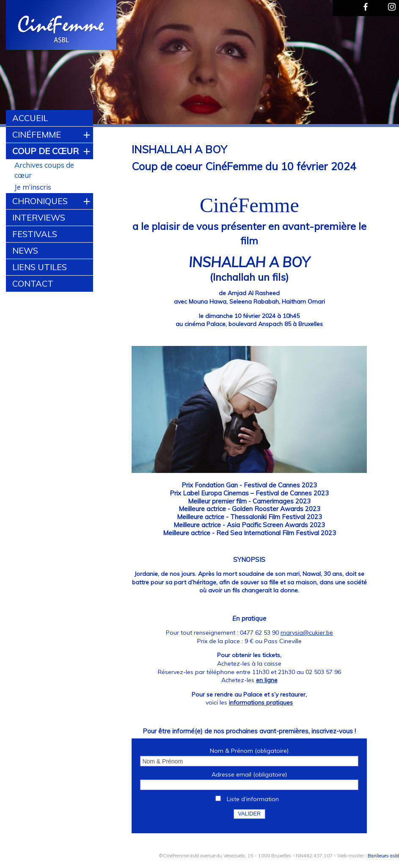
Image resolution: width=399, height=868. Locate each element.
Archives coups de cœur (44, 170)
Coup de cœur (45, 151)
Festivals (35, 234)
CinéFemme (37, 134)
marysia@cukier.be (307, 633)
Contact (33, 283)
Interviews (39, 217)
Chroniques (40, 201)
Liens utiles (40, 267)
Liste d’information (253, 799)
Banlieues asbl (383, 855)
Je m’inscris (33, 187)
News (25, 250)
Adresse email (249, 774)
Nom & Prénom (249, 751)
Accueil (30, 118)
